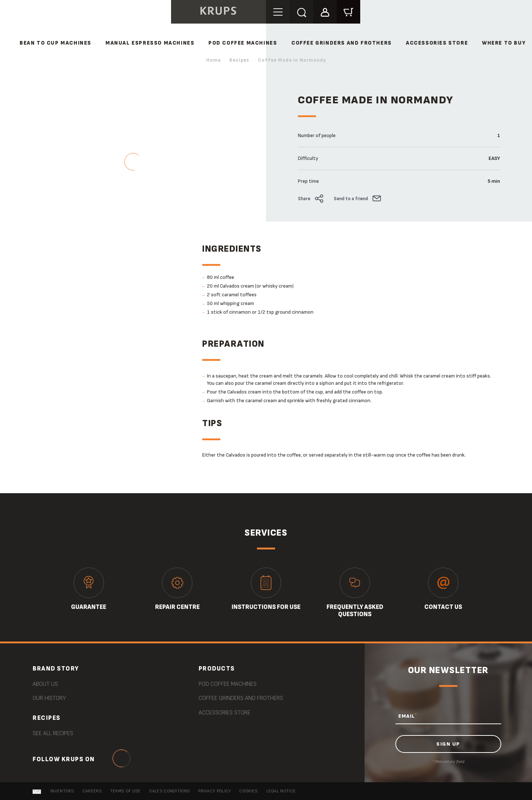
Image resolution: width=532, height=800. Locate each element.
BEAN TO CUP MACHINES (55, 43)
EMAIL (408, 716)
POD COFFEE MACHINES (243, 43)
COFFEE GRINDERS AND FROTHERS (342, 43)
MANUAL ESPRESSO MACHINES (150, 43)
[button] (325, 11)
